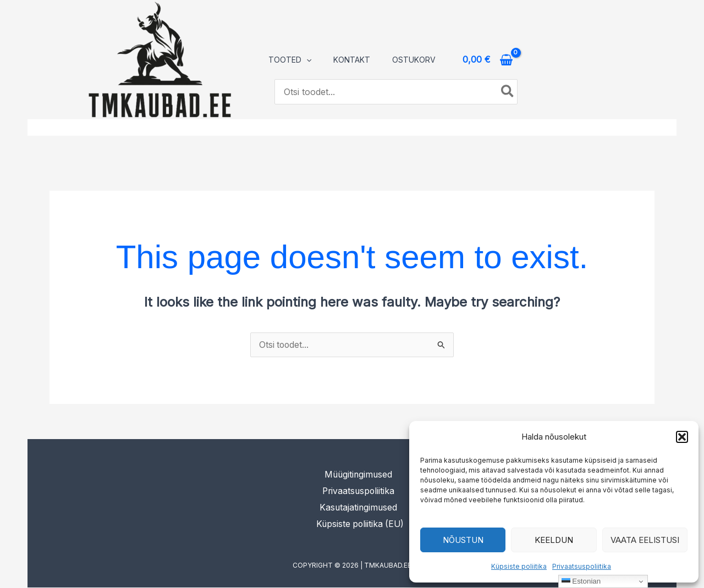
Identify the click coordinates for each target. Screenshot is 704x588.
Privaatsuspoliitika (582, 566)
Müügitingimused (359, 475)
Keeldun (554, 540)
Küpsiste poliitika (519, 566)
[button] (682, 437)
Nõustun (463, 540)
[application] (306, 60)
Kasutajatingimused (359, 508)
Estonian (581, 581)
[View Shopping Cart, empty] (488, 60)
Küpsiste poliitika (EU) (361, 524)
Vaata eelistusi (645, 540)
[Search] (508, 92)
